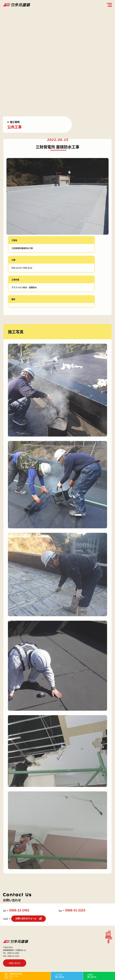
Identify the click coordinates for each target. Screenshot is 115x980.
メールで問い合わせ (60, 976)
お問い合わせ (15, 963)
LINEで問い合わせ (92, 976)
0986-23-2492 (19, 910)
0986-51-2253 (75, 910)
